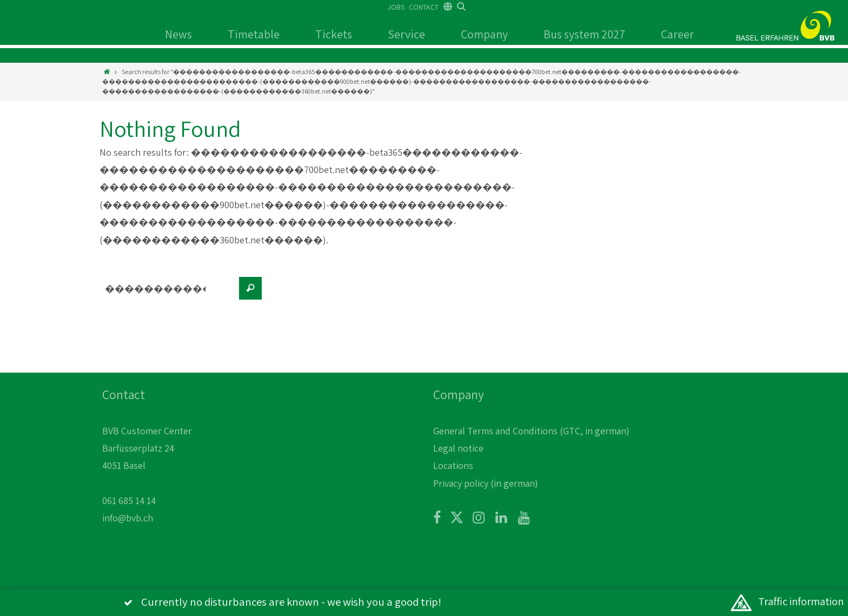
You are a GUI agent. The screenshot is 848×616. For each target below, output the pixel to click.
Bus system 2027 (584, 34)
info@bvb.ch (128, 518)
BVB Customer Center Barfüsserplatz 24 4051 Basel (147, 448)
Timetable (254, 34)
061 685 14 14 (129, 501)
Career (677, 34)
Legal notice (458, 448)
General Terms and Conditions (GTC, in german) (531, 431)
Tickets (334, 34)
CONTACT (424, 7)
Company (484, 34)
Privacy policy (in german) (486, 483)
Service (406, 34)
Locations (453, 465)
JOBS (396, 7)
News (178, 34)
